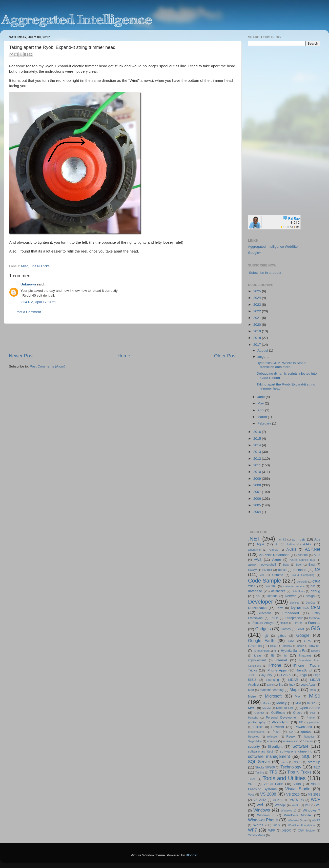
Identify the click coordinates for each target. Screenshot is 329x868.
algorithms (254, 550)
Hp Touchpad (261, 651)
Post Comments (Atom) (48, 366)
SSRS (298, 762)
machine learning (272, 690)
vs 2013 (278, 800)
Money (282, 703)
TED (317, 767)
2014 (258, 445)
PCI (313, 713)
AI (277, 544)
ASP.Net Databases (274, 555)
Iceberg (316, 651)
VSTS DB (297, 800)
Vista (297, 784)
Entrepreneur (294, 618)
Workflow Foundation (301, 825)
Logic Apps (308, 685)
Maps (295, 689)
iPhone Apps (277, 670)
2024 (258, 298)
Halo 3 (274, 646)
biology (252, 570)
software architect (260, 751)
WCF (315, 799)
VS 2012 (260, 800)
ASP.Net (313, 549)
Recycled (254, 737)
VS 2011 (314, 795)
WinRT (316, 820)
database (255, 591)
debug (315, 591)
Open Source (310, 708)
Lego (303, 675)
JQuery (267, 675)
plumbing (315, 722)
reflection (273, 737)
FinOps (298, 623)
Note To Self (285, 708)
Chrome (277, 575)
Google (303, 635)
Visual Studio (298, 789)
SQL (306, 756)
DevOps (310, 603)
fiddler (284, 623)
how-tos (315, 646)
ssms (284, 762)
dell (258, 596)
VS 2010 (293, 794)
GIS (315, 628)
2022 (258, 311)
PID (301, 722)
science (272, 741)
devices (295, 603)
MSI (298, 703)
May (261, 403)
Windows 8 (266, 815)
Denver (290, 596)
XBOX (286, 831)
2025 (258, 291)
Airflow (291, 544)
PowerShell (303, 727)
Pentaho (253, 718)
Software (300, 746)
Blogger (192, 855)
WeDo (296, 805)
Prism (276, 732)
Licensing (272, 680)
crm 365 (271, 586)
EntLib (274, 618)
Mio (297, 697)
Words (258, 825)
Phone (311, 718)
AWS (258, 560)
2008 (258, 485)
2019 (258, 331)
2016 (258, 432)
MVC (252, 708)
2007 (258, 492)
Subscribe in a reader (265, 273)
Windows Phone (263, 820)
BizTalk (267, 570)
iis (285, 655)
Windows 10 (289, 811)
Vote (251, 795)
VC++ (252, 784)
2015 (258, 439)
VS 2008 (268, 794)
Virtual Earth (273, 784)
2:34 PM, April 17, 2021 (38, 302)
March (263, 417)
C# (317, 569)
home (301, 646)
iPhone (275, 665)
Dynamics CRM (305, 607)
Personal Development (282, 718)
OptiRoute (278, 713)
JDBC (252, 675)
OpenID (259, 713)
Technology (291, 767)
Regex (291, 737)
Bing (312, 565)
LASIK (286, 675)
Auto (317, 555)
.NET (254, 539)
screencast (290, 741)
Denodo (272, 596)
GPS (308, 641)
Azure (276, 560)
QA (291, 732)
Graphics (255, 646)
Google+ (254, 253)
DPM (280, 608)
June (262, 397)
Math (313, 690)
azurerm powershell (262, 565)
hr (275, 651)
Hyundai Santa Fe (293, 651)
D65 (313, 586)
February (265, 423)
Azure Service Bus (302, 560)
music (311, 703)
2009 (258, 479)
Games (286, 629)
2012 (258, 459)
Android (273, 550)
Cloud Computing (303, 575)
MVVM (266, 708)
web (261, 805)
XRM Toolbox (307, 831)
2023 (258, 305)
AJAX (307, 544)
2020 (258, 325)
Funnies (314, 623)
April (261, 410)
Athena (303, 555)
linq (281, 685)
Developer (260, 602)
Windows (262, 810)
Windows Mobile (297, 815)
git (266, 636)
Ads (317, 539)
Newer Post (21, 356)
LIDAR (293, 680)
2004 (258, 512)
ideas (258, 655)
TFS (273, 772)
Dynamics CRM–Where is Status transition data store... (282, 365)
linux (292, 685)
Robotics (309, 737)
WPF (272, 831)
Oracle (298, 713)
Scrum (308, 741)
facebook (315, 618)
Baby (286, 565)
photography (257, 722)
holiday (288, 646)
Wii (318, 805)
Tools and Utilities (284, 778)
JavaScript (304, 670)
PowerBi (278, 727)
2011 (258, 465)
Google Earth (261, 641)
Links (270, 685)
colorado (302, 582)
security (254, 747)
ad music (299, 539)
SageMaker (255, 741)
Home (124, 356)
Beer (299, 565)
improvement (257, 660)
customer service (294, 586)
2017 (258, 345)
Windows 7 (311, 810)
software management (269, 756)
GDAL (301, 629)
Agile (260, 544)
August (263, 350)
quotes (306, 732)
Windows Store (297, 820)
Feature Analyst (263, 623)
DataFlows (298, 591)
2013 (258, 452)
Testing (260, 773)
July (261, 357)
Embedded (291, 613)
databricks (278, 591)
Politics (258, 727)
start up (314, 762)
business (299, 570)
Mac (251, 690)
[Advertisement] (123, 338)
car (262, 575)
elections (265, 613)
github (282, 636)
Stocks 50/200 (265, 767)
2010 (258, 472)
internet (281, 660)
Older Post (225, 356)
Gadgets (263, 629)
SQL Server (259, 762)
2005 (258, 505)
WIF (308, 805)
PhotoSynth (281, 722)
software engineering (296, 751)
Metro (252, 697)
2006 (258, 499)
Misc (25, 266)
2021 (258, 318)
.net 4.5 (282, 539)
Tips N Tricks (40, 266)
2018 (258, 338)
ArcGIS (291, 550)
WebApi (280, 805)
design (310, 596)
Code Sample (265, 581)
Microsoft (273, 696)
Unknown (28, 284)
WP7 (252, 830)
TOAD (252, 779)
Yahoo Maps (256, 835)
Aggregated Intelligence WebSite (273, 247)
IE (272, 655)
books (282, 570)
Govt (291, 641)
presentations (256, 732)
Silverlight (275, 747)
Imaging (305, 655)
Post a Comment (28, 312)
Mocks (267, 703)
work (277, 825)
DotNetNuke (257, 608)
